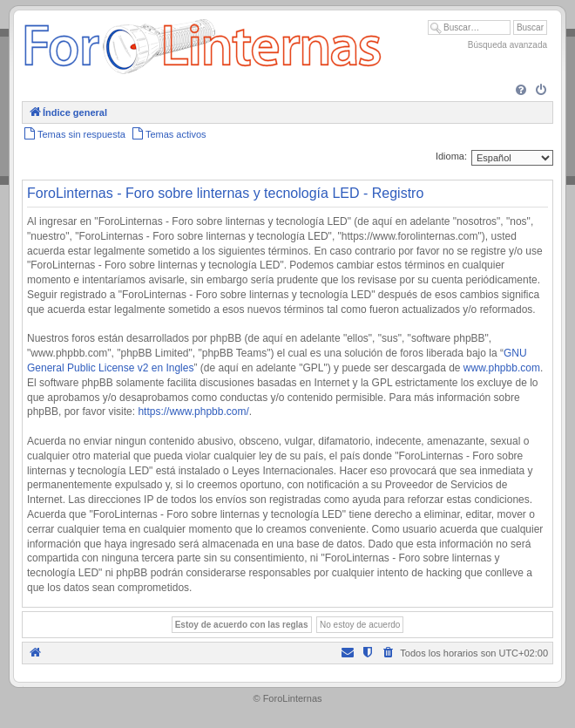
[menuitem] (521, 91)
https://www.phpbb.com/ (193, 412)
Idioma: (451, 156)
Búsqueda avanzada (507, 45)
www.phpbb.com (502, 368)
